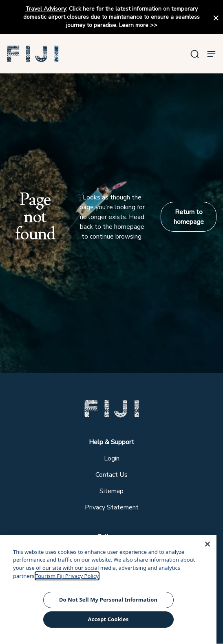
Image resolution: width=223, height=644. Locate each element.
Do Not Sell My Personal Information (108, 600)
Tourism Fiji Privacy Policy (67, 576)
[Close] (208, 544)
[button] (33, 54)
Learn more (134, 25)
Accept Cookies (108, 619)
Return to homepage (189, 217)
